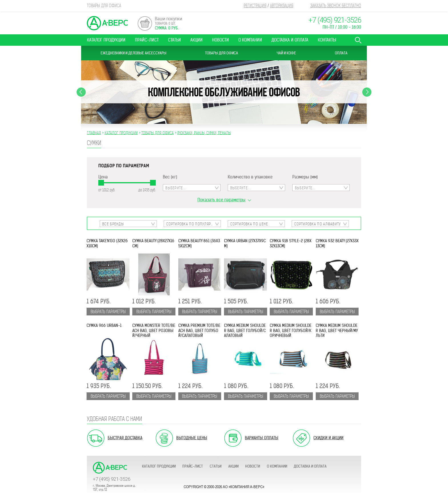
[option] (224, 92)
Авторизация (282, 6)
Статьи (174, 40)
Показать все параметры (221, 200)
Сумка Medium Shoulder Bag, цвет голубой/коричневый (291, 331)
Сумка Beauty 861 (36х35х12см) (199, 243)
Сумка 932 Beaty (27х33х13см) (337, 243)
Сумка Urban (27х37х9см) (245, 243)
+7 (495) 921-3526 (335, 20)
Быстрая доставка (125, 438)
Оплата (341, 53)
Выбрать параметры (108, 312)
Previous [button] (81, 92)
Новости (220, 40)
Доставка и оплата (290, 40)
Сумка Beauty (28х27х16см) (153, 243)
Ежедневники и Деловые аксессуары (133, 53)
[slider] (101, 183)
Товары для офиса (222, 53)
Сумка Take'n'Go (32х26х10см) (107, 243)
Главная (94, 133)
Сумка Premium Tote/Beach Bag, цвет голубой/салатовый (199, 331)
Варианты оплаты (262, 438)
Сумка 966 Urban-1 (104, 326)
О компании (250, 40)
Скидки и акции (328, 438)
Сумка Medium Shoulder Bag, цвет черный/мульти (337, 331)
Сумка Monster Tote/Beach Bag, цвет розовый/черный (154, 331)
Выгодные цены (192, 438)
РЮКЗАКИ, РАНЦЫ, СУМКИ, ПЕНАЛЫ (204, 133)
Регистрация (255, 6)
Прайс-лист (147, 40)
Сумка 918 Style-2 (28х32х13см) (291, 243)
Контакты (327, 40)
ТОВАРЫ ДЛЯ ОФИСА (158, 133)
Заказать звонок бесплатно (336, 6)
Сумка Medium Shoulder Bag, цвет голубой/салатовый (245, 331)
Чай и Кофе (286, 53)
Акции (196, 40)
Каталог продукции (106, 40)
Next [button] (367, 92)
